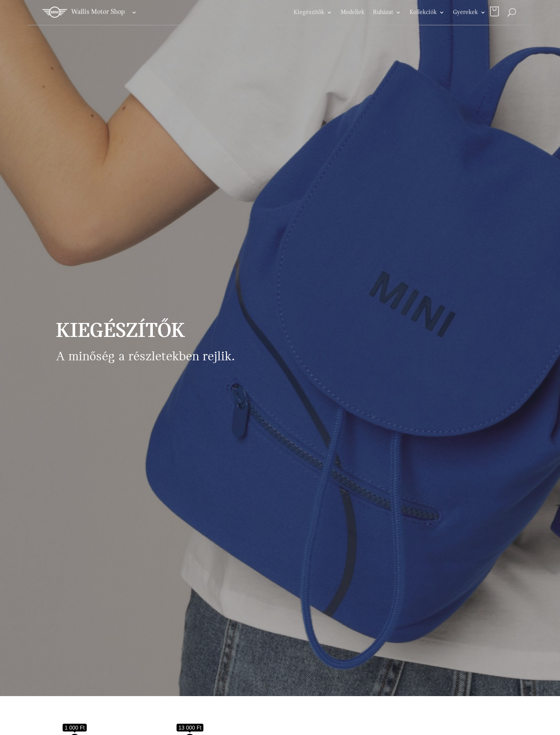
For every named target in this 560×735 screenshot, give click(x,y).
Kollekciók (423, 12)
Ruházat (383, 12)
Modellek (353, 12)
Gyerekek (465, 12)
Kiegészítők (309, 12)
